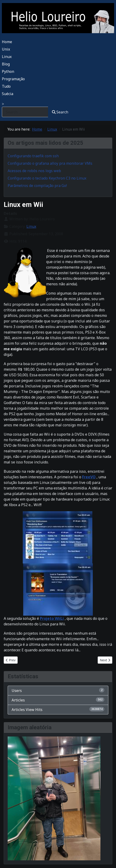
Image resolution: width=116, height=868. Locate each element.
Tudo (6, 86)
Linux (7, 57)
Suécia (8, 94)
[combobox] (25, 112)
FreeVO (89, 477)
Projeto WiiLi (52, 618)
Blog (6, 64)
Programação (13, 79)
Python (8, 71)
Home (7, 42)
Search (60, 112)
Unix (6, 49)
